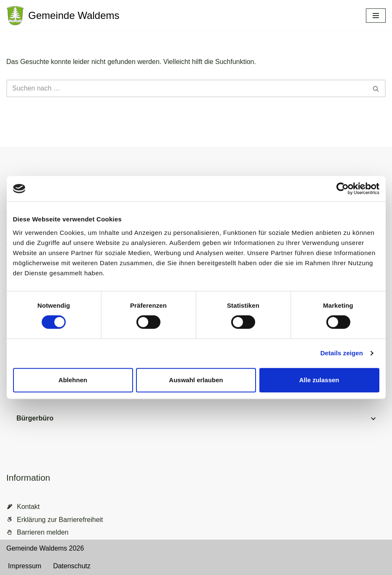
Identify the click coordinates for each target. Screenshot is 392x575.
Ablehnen (73, 380)
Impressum (25, 566)
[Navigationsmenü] (376, 16)
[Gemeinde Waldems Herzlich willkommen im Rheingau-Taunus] (63, 16)
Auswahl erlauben (196, 380)
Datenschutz (72, 566)
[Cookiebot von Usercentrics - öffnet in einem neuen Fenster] (343, 189)
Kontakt (28, 507)
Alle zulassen (319, 380)
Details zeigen (342, 353)
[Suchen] (187, 88)
